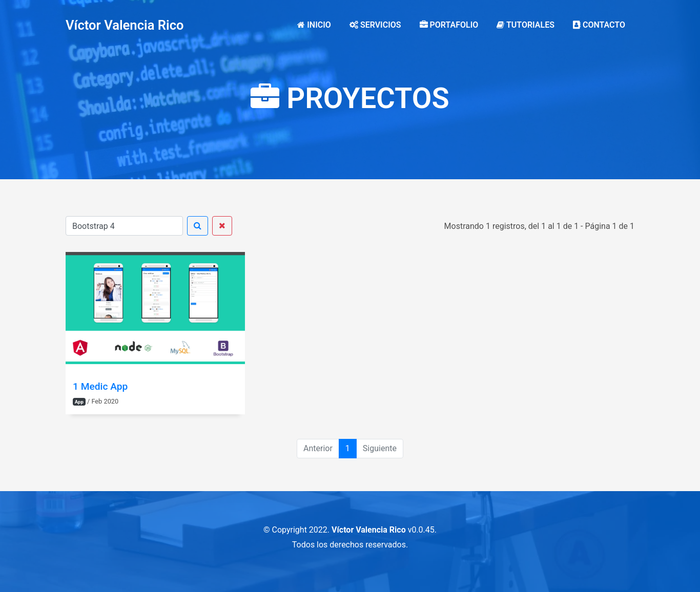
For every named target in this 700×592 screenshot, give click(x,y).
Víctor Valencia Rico (125, 25)
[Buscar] (124, 226)
